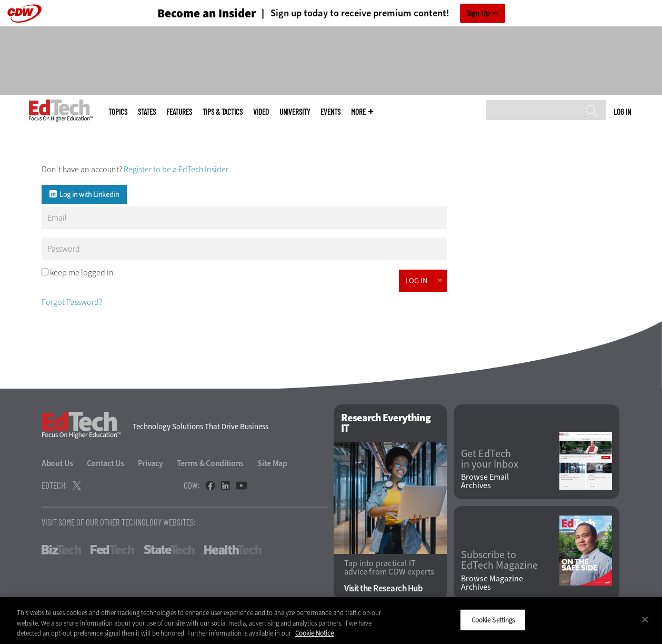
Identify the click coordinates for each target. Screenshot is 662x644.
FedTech (112, 550)
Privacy (151, 463)
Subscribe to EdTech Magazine (499, 560)
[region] (331, 621)
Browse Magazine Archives (492, 583)
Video (261, 112)
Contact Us (106, 463)
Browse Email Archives (485, 481)
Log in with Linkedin (89, 195)
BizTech (61, 550)
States (147, 112)
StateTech (169, 550)
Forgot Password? (72, 302)
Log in (622, 112)
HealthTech (233, 550)
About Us (57, 463)
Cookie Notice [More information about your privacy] (314, 633)
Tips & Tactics (223, 112)
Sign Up (478, 13)
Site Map (272, 463)
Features (179, 112)
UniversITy (295, 112)
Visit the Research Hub (383, 588)
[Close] (645, 619)
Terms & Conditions (210, 463)
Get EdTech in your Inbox (490, 459)
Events (330, 112)
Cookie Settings (493, 620)
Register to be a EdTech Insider (176, 169)
